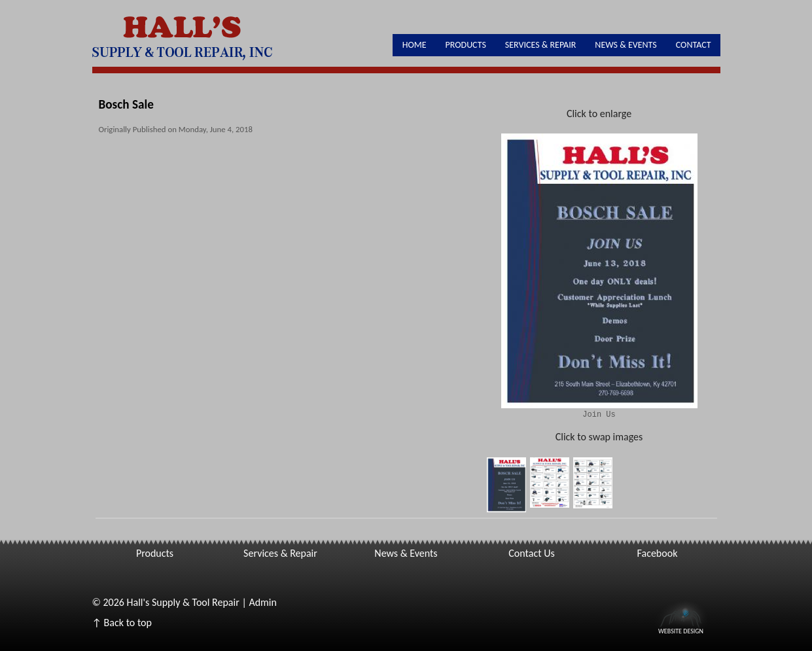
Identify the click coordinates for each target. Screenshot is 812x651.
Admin (263, 602)
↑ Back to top (122, 623)
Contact (694, 45)
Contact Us (531, 553)
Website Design (681, 630)
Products (466, 45)
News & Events (626, 45)
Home (415, 45)
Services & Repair (541, 45)
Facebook (658, 553)
